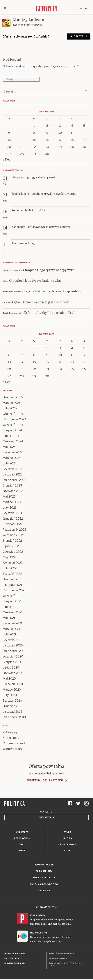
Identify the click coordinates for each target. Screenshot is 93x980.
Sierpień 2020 (12, 662)
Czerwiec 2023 (13, 491)
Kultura (67, 838)
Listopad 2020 (13, 645)
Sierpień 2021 (12, 601)
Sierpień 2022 (12, 541)
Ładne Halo (69, 954)
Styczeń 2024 (12, 469)
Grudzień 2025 (13, 397)
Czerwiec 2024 (13, 441)
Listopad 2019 (12, 712)
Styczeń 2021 (12, 640)
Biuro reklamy (44, 871)
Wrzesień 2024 (13, 425)
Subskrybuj (79, 36)
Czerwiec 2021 (13, 612)
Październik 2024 (15, 419)
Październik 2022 (14, 530)
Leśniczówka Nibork (15, 963)
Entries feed (11, 738)
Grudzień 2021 (13, 579)
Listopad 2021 (12, 585)
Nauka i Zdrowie (67, 844)
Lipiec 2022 (11, 546)
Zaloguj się (10, 732)
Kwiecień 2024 (13, 452)
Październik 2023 (15, 480)
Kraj (22, 844)
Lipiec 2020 (11, 668)
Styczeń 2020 (12, 701)
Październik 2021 (14, 590)
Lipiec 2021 (11, 607)
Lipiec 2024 (11, 436)
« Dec (7, 160)
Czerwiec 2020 (13, 673)
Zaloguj (85, 9)
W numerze (22, 832)
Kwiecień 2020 (13, 684)
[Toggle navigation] (5, 9)
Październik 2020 (15, 651)
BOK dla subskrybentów (44, 884)
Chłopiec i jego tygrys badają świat (49, 270)
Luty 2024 (10, 463)
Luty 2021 (9, 634)
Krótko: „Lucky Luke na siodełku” (49, 312)
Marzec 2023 (12, 502)
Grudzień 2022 (13, 519)
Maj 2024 (9, 447)
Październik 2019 (14, 717)
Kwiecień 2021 (12, 623)
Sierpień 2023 (12, 485)
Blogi (67, 850)
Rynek (67, 832)
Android (40, 915)
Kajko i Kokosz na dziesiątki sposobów (53, 291)
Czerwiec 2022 (13, 552)
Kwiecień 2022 (13, 563)
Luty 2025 (10, 408)
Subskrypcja (47, 817)
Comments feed (14, 743)
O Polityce (44, 891)
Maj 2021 (9, 618)
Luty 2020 (10, 695)
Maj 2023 (9, 497)
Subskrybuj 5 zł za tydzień (45, 780)
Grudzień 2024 (13, 414)
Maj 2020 (9, 679)
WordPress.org (13, 749)
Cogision (60, 954)
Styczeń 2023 (12, 513)
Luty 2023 (10, 508)
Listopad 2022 (13, 524)
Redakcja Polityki (44, 865)
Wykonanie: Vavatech (58, 958)
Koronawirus (22, 838)
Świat (22, 850)
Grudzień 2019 (13, 706)
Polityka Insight (13, 958)
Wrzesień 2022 (13, 535)
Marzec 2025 (12, 403)
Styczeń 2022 (12, 574)
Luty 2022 (10, 568)
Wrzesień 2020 (13, 656)
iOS (32, 915)
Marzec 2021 (11, 629)
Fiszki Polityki (39, 933)
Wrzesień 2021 (13, 596)
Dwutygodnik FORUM (15, 954)
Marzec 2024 (12, 458)
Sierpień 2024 (12, 430)
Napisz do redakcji (44, 878)
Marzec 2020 (12, 690)
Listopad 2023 (13, 474)
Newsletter (47, 812)
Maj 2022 (9, 557)
